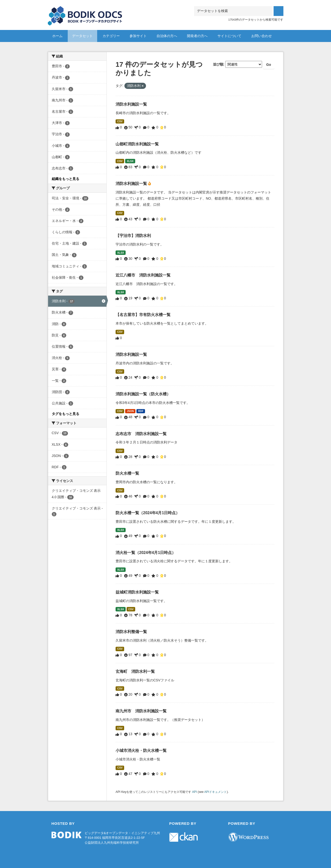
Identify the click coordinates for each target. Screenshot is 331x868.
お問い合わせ (262, 36)
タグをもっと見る (66, 414)
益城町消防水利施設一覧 (137, 592)
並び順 (218, 64)
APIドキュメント (215, 792)
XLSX (130, 161)
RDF (141, 411)
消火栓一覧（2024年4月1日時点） (146, 553)
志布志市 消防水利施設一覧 (141, 434)
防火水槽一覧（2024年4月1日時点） (148, 513)
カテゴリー (111, 36)
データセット (82, 36)
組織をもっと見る (66, 179)
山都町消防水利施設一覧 (137, 144)
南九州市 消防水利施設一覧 (141, 711)
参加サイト (138, 36)
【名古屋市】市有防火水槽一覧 (143, 315)
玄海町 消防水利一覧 (135, 671)
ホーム (57, 36)
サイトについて (229, 36)
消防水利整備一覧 (131, 632)
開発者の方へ (197, 36)
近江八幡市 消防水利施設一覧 (143, 275)
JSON (130, 411)
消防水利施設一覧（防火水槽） (143, 394)
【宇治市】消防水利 (133, 236)
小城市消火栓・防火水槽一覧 (141, 751)
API (195, 792)
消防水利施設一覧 (131, 104)
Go (269, 65)
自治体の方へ (167, 36)
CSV (120, 121)
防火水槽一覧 (127, 473)
